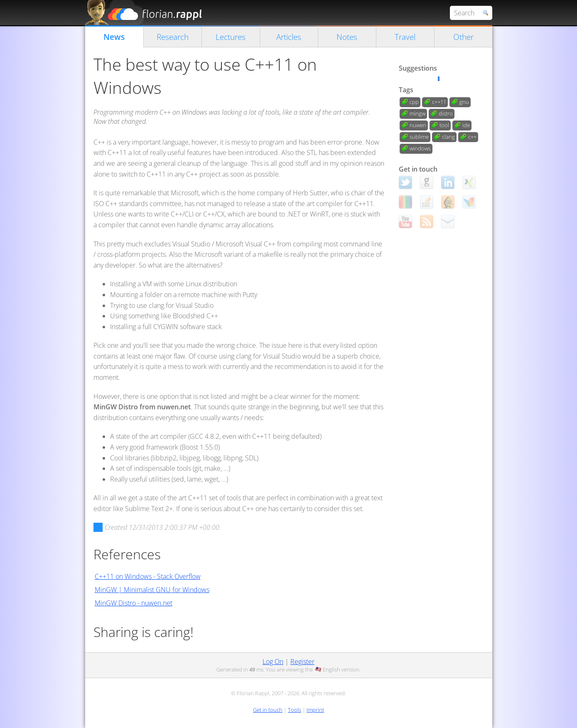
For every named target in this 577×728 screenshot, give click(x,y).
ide (466, 125)
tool (444, 125)
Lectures (231, 37)
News (114, 37)
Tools (295, 710)
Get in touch (268, 710)
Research (173, 37)
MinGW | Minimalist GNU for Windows (152, 590)
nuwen (418, 125)
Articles (289, 37)
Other (463, 37)
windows (420, 148)
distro (446, 113)
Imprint (315, 710)
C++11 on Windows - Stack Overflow (148, 576)
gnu (464, 102)
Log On (273, 662)
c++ (472, 137)
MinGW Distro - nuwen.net (134, 603)
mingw (417, 113)
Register (302, 662)
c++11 (439, 102)
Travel (405, 37)
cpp (414, 102)
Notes (347, 37)
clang (448, 137)
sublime (419, 137)
